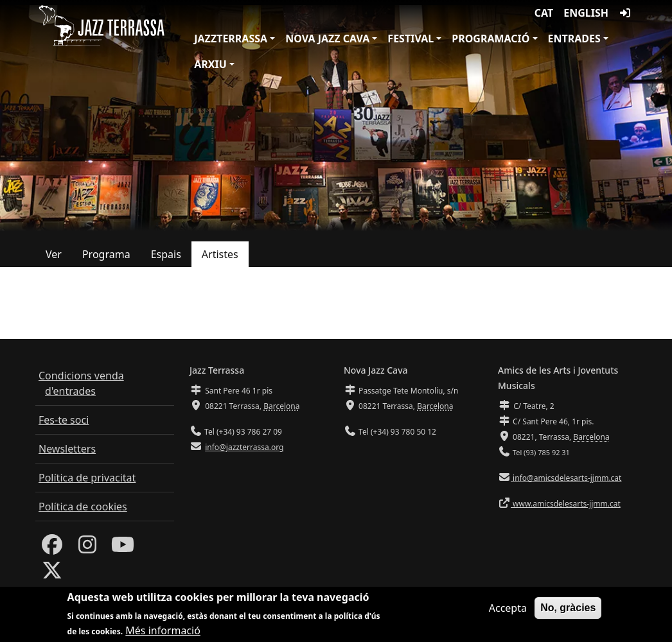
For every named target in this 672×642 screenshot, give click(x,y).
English (586, 13)
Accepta (508, 612)
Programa (106, 254)
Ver (54, 254)
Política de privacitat (87, 478)
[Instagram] (87, 548)
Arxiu (210, 64)
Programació (491, 39)
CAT (544, 13)
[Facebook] (52, 548)
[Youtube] (123, 548)
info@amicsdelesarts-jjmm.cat (566, 478)
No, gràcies (568, 612)
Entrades (574, 39)
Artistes (220, 254)
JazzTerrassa (231, 39)
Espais (166, 254)
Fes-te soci (64, 420)
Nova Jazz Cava (327, 39)
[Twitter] (52, 574)
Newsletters (67, 449)
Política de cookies (83, 507)
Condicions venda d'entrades (81, 383)
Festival (411, 39)
